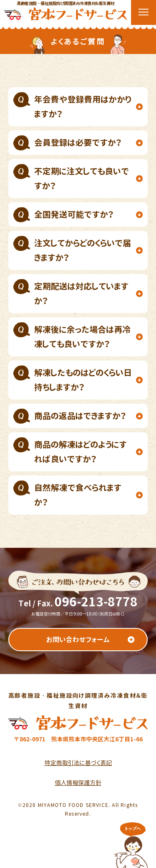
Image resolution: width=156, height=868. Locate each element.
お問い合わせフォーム (78, 640)
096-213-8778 (96, 602)
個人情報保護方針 (78, 783)
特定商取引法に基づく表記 (78, 763)
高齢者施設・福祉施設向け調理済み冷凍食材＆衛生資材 (66, 10)
